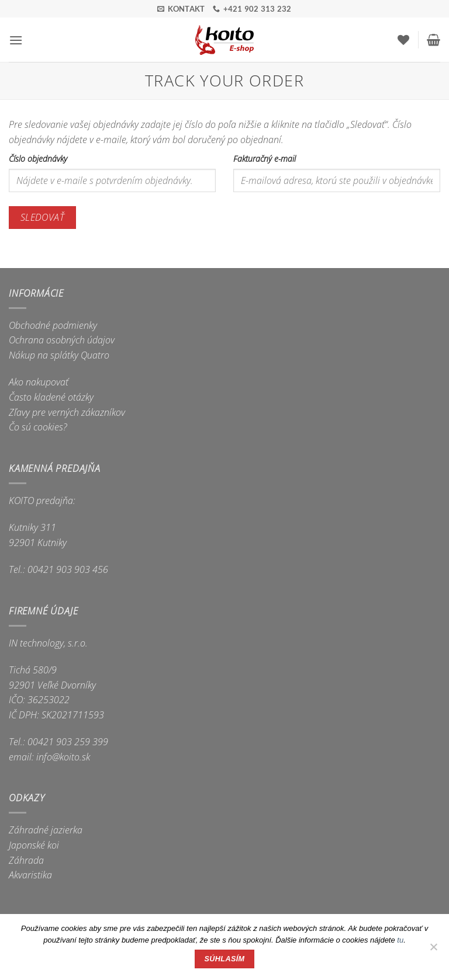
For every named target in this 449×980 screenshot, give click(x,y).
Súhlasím (225, 959)
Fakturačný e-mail (265, 159)
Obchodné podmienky (53, 325)
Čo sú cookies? (38, 427)
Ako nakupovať (39, 382)
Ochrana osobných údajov (62, 340)
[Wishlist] (403, 40)
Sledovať (43, 217)
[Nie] (433, 950)
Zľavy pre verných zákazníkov (67, 412)
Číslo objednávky (38, 159)
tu (400, 940)
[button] (16, 40)
